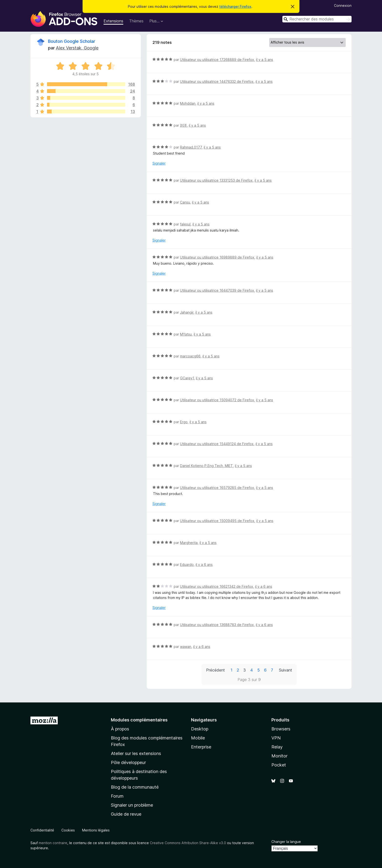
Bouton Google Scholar (72, 41)
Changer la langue (286, 842)
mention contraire (53, 843)
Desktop (200, 729)
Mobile (198, 738)
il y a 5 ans (265, 60)
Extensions (113, 21)
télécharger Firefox (235, 6)
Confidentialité (42, 830)
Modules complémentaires (139, 720)
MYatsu (186, 334)
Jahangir (187, 312)
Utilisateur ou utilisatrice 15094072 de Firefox (217, 400)
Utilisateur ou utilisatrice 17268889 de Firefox (217, 60)
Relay (277, 747)
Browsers (281, 729)
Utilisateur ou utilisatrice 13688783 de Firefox (217, 625)
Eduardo (187, 565)
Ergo (184, 422)
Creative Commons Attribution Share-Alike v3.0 (188, 843)
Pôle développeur (128, 762)
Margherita (189, 543)
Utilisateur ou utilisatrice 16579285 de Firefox (217, 488)
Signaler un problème (132, 805)
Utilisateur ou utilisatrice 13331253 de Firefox (216, 180)
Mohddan (188, 103)
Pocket (279, 765)
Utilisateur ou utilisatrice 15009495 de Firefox (217, 521)
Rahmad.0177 (191, 147)
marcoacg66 (190, 356)
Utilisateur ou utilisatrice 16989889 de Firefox (217, 257)
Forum (117, 796)
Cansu (185, 202)
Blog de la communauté (135, 787)
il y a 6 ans (204, 565)
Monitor (279, 756)
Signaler (159, 163)
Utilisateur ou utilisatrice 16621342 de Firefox (217, 586)
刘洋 (183, 125)
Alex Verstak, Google (77, 48)
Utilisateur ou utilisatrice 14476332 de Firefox (217, 81)
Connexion (343, 5)
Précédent (215, 670)
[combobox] (317, 19)
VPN (276, 738)
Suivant (286, 670)
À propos (120, 729)
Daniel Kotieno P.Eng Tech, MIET (206, 466)
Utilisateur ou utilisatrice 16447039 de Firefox (217, 290)
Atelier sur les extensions (136, 753)
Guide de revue (126, 814)
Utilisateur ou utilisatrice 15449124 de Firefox (217, 444)
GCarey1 (187, 378)
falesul (185, 224)
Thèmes (136, 21)
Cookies (68, 830)
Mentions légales (96, 830)
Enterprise (201, 747)
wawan (186, 647)
